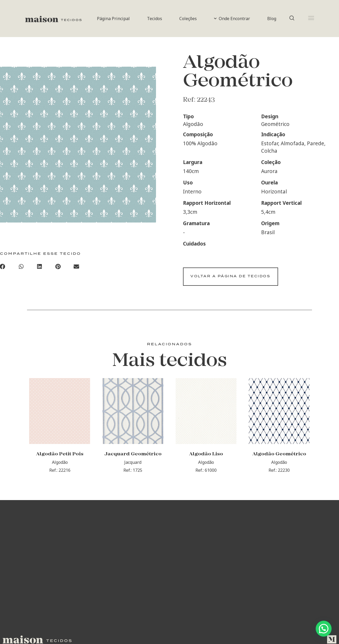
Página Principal (113, 19)
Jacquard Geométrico (133, 458)
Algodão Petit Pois (60, 458)
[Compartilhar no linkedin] (40, 267)
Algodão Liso (206, 458)
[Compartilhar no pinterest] (58, 267)
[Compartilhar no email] (77, 267)
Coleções (188, 19)
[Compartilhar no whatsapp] (21, 267)
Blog (272, 19)
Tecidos (155, 19)
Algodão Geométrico (279, 458)
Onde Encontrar (232, 19)
